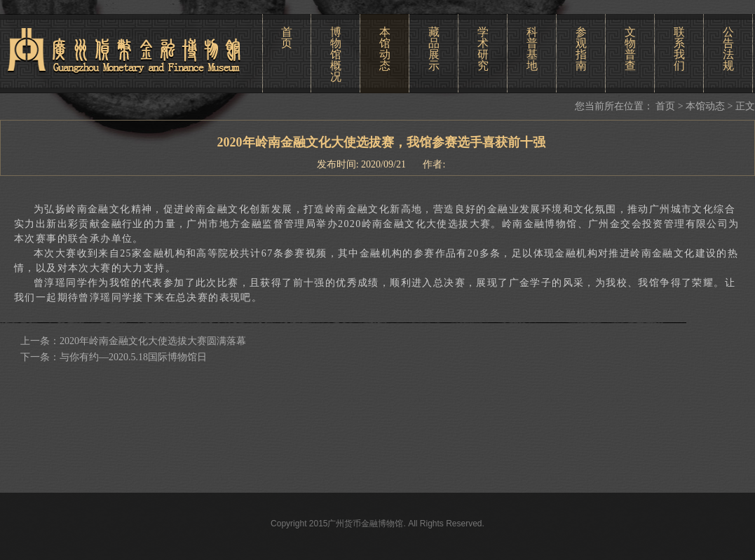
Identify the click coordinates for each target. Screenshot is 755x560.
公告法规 (728, 49)
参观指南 (581, 49)
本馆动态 (385, 49)
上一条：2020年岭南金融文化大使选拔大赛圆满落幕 (133, 341)
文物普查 (630, 49)
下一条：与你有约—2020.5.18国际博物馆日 (114, 357)
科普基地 (532, 49)
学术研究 (483, 49)
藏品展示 (434, 49)
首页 (287, 37)
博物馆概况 (336, 54)
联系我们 (679, 49)
